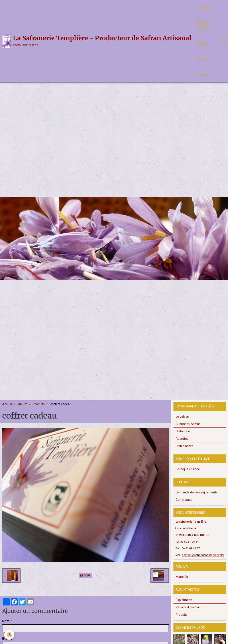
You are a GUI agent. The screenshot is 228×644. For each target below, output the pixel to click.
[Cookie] (9, 635)
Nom (6, 626)
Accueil (205, 8)
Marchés (182, 582)
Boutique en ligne (188, 474)
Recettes (182, 444)
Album (203, 75)
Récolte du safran (188, 612)
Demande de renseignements (197, 497)
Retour (85, 581)
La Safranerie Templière (205, 23)
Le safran (182, 422)
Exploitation (184, 605)
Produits (39, 409)
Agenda (203, 43)
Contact (203, 59)
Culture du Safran (188, 429)
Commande (184, 505)
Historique (183, 436)
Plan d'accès (184, 451)
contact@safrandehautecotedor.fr (203, 560)
